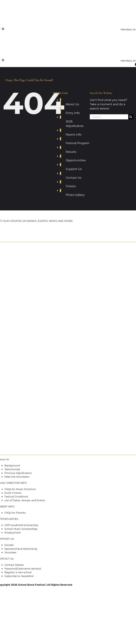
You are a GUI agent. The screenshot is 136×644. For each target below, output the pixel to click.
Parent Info (74, 135)
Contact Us (74, 178)
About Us (72, 104)
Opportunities (76, 160)
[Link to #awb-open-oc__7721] (3, 29)
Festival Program (78, 143)
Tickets (71, 186)
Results (71, 152)
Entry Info (73, 113)
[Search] (131, 117)
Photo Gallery (75, 195)
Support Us (74, 169)
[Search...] (109, 117)
